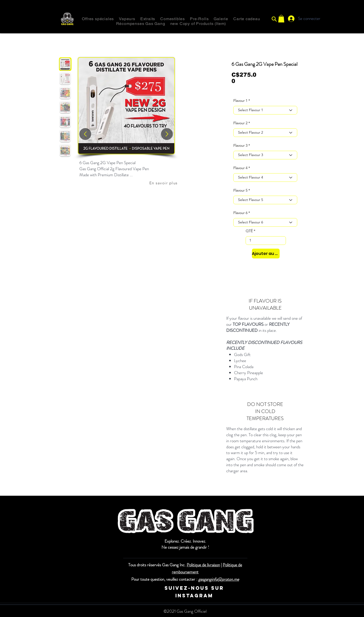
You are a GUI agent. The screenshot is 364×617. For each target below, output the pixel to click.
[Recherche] (274, 19)
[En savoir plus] (164, 183)
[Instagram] (138, 588)
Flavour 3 (240, 145)
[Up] (167, 134)
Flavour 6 (240, 213)
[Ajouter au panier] (266, 254)
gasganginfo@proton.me (219, 579)
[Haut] (85, 134)
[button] (281, 19)
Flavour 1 (240, 101)
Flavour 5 (240, 190)
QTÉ (249, 231)
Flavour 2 (240, 123)
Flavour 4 (240, 168)
